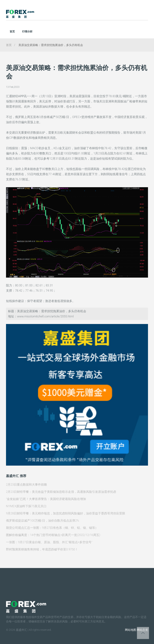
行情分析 (27, 31)
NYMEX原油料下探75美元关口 (26, 506)
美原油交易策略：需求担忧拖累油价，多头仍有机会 (51, 45)
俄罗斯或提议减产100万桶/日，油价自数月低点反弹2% (43, 521)
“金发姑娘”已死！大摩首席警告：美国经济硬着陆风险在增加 (46, 499)
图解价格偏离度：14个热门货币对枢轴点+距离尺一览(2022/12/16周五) (53, 535)
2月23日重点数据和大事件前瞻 (26, 485)
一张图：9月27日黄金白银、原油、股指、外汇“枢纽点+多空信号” (49, 542)
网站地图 (131, 630)
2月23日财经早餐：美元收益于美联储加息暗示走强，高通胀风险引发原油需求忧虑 (61, 492)
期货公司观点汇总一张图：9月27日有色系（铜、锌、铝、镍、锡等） (52, 528)
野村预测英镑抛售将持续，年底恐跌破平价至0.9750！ (42, 549)
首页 (12, 31)
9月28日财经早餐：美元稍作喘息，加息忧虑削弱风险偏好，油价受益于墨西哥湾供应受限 (66, 513)
